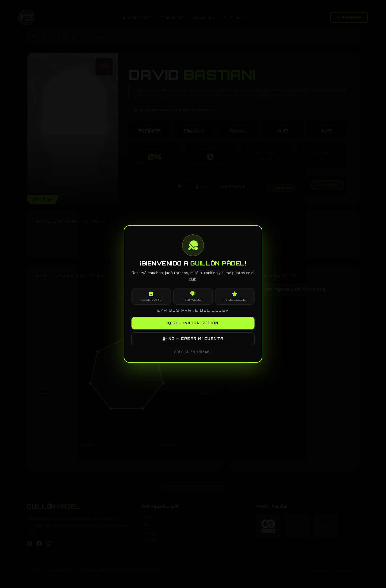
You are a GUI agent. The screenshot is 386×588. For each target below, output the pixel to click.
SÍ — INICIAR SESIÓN (193, 323)
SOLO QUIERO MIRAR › (193, 351)
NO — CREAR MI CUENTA (193, 339)
